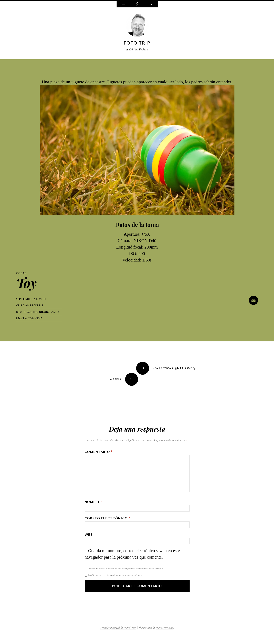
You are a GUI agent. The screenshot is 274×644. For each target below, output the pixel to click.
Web (89, 534)
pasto (54, 312)
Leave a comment (30, 318)
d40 (19, 312)
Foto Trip (137, 43)
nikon (44, 312)
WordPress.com (165, 628)
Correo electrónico (108, 518)
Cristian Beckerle (30, 305)
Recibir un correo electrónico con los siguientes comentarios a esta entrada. (125, 569)
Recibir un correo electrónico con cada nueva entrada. (115, 575)
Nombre (94, 502)
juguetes (30, 312)
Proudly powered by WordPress (118, 628)
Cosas (21, 273)
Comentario (99, 452)
